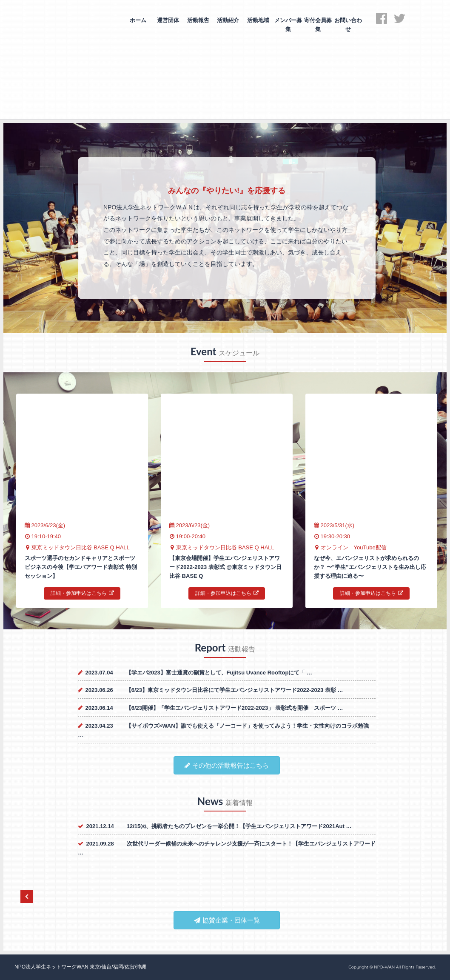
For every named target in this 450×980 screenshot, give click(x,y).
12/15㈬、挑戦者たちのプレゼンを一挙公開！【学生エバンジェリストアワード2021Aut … (239, 826)
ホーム (138, 20)
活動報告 (198, 20)
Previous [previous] (27, 897)
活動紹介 (228, 20)
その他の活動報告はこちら (227, 765)
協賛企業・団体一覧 (227, 920)
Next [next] (427, 897)
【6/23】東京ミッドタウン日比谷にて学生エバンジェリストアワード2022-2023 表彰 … (235, 690)
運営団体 (168, 20)
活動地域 (258, 20)
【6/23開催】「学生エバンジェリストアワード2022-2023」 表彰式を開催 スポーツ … (235, 708)
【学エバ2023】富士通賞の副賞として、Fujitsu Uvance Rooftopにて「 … (219, 673)
